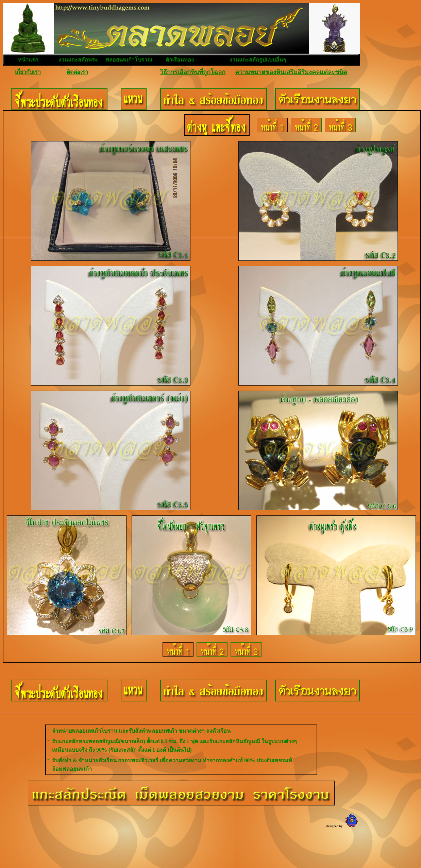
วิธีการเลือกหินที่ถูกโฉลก (193, 72)
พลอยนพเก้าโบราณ (129, 60)
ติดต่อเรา (77, 72)
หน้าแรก (28, 60)
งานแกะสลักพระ (78, 60)
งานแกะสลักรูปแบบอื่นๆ (258, 60)
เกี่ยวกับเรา (28, 72)
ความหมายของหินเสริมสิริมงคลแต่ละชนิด (291, 72)
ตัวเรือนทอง (180, 60)
